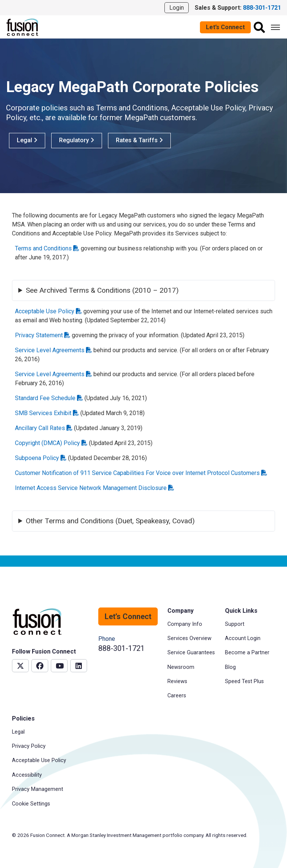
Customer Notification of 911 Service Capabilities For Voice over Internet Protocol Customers (141, 473)
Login (177, 8)
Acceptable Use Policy (48, 311)
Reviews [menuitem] (177, 681)
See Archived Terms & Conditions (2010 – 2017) (102, 290)
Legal (27, 140)
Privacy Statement (43, 335)
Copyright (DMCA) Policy (51, 443)
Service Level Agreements (53, 350)
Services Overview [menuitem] (189, 638)
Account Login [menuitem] (243, 638)
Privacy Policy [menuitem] (29, 746)
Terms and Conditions (47, 248)
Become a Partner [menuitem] (247, 653)
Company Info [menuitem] (185, 624)
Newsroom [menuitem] (181, 667)
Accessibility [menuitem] (27, 775)
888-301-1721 (121, 648)
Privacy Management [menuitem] (38, 789)
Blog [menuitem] (230, 667)
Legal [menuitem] (18, 732)
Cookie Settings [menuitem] (31, 804)
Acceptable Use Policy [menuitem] (39, 760)
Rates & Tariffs (139, 140)
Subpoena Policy (41, 458)
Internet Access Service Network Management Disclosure (95, 488)
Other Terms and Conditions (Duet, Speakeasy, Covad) (110, 521)
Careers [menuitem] (177, 696)
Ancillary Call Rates (44, 428)
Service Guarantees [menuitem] (191, 653)
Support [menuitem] (235, 624)
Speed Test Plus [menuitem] (244, 681)
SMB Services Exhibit (47, 413)
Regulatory (77, 140)
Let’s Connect (225, 27)
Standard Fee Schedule (49, 398)
